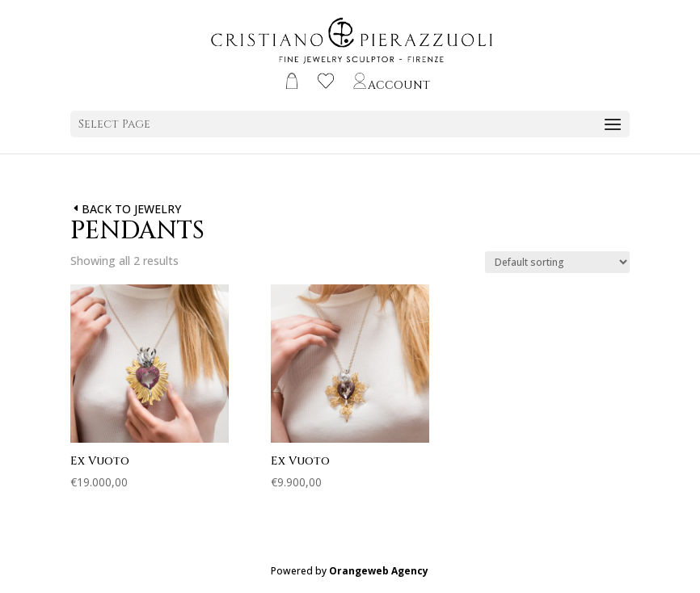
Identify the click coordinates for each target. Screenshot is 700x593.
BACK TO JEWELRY (131, 209)
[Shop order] (557, 262)
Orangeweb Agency (379, 571)
